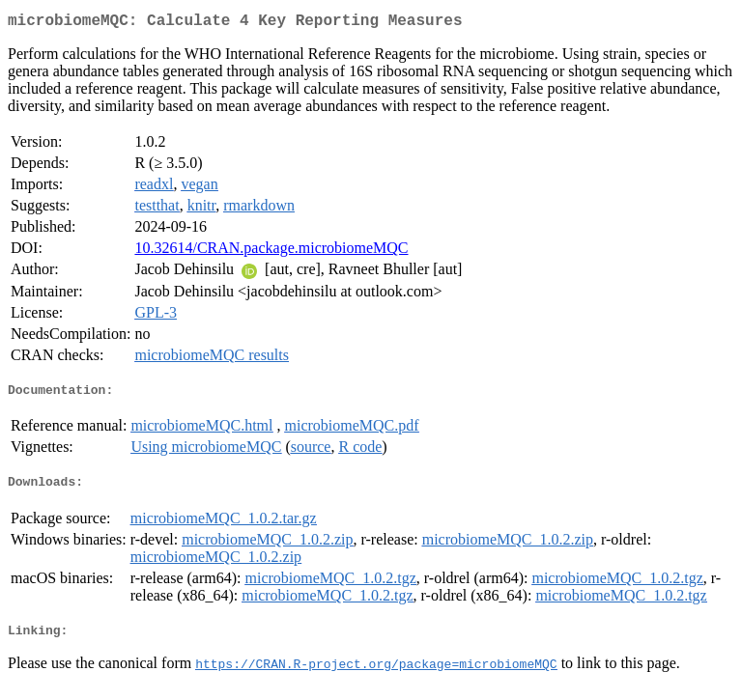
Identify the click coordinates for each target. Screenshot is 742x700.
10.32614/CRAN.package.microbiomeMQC (271, 252)
